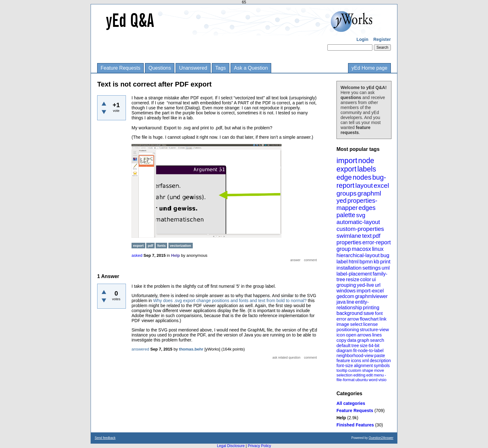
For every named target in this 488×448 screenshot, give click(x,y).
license (371, 324)
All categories (351, 403)
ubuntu (362, 380)
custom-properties (360, 229)
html (354, 262)
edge (344, 177)
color (366, 279)
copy (341, 340)
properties (349, 242)
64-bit (374, 346)
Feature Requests (120, 68)
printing (371, 308)
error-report (377, 242)
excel (381, 185)
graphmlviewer (371, 296)
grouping (346, 285)
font (379, 313)
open (351, 335)
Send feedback (105, 438)
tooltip (342, 370)
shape (368, 370)
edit (369, 375)
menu (379, 375)
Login (362, 39)
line (350, 302)
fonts (161, 246)
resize (353, 279)
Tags (221, 68)
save (369, 313)
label (342, 262)
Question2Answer (381, 438)
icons (356, 361)
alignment (364, 366)
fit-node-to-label (368, 351)
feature (343, 361)
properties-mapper (357, 204)
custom (355, 370)
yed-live (365, 285)
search (377, 340)
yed (341, 201)
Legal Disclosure (231, 446)
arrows (364, 335)
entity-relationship (353, 305)
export (346, 169)
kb (376, 262)
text (367, 236)
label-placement (354, 274)
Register (382, 39)
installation (349, 268)
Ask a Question (251, 68)
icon (341, 335)
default (344, 345)
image (343, 324)
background (350, 313)
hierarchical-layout (358, 255)
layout (364, 185)
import (347, 160)
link (383, 319)
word (373, 380)
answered (140, 349)
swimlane (349, 236)
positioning (348, 329)
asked (137, 255)
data (352, 340)
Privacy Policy (259, 446)
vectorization (181, 246)
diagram (344, 351)
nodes (362, 177)
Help (341, 418)
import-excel (370, 291)
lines (377, 335)
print (385, 262)
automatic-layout (358, 222)
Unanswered (193, 68)
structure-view (374, 329)
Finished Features (355, 425)
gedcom (345, 296)
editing (359, 375)
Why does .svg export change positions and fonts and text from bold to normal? (230, 301)
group (344, 249)
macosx (361, 249)
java (341, 302)
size (364, 346)
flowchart (369, 319)
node (366, 161)
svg (361, 215)
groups (346, 193)
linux (378, 249)
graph (363, 340)
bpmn (366, 262)
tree (355, 346)
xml (366, 361)
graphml (369, 193)
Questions (160, 68)
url (378, 285)
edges (367, 208)
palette (346, 215)
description (380, 361)
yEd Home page (369, 68)
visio (382, 380)
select (356, 324)
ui (374, 279)
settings (372, 268)
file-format (346, 380)
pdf (376, 236)
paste (380, 356)
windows (346, 291)
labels (367, 169)
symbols (382, 366)
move (379, 370)
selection (344, 375)
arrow (353, 319)
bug (385, 255)
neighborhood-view (355, 356)
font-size (345, 366)
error (341, 319)
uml (386, 268)
